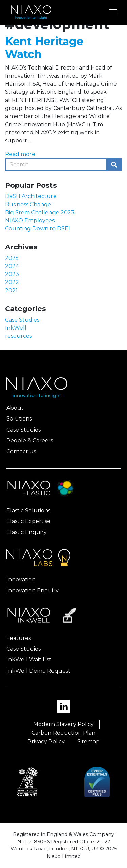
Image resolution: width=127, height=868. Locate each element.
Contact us (21, 451)
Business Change (28, 204)
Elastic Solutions (28, 510)
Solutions (19, 419)
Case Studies (22, 320)
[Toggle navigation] (113, 12)
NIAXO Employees (30, 221)
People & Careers (30, 441)
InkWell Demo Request (38, 671)
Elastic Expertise (28, 521)
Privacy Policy (46, 742)
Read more (20, 154)
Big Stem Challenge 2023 (40, 212)
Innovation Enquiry (33, 590)
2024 (12, 266)
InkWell (16, 328)
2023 (12, 274)
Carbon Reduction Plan (63, 733)
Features (19, 638)
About (15, 408)
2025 (12, 258)
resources (18, 336)
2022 (12, 282)
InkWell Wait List (29, 660)
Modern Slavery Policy (63, 724)
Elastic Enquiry (27, 532)
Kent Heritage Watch (44, 48)
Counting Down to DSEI (38, 229)
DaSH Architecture (31, 196)
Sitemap (88, 742)
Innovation (21, 580)
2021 (11, 290)
